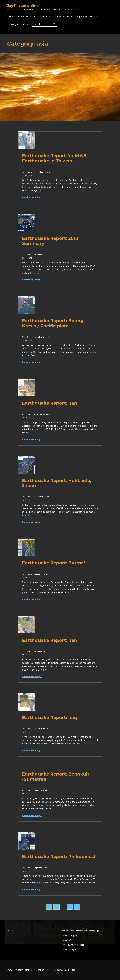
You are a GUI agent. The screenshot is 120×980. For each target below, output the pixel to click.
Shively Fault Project (20, 24)
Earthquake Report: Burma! (54, 563)
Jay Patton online (23, 6)
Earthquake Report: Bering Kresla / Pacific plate (53, 323)
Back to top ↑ (71, 970)
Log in (10, 930)
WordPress (52, 970)
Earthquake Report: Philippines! (59, 856)
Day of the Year (77, 945)
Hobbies (94, 16)
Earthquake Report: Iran (50, 403)
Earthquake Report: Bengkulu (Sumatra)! (56, 777)
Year (72, 940)
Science (61, 16)
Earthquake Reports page (87, 931)
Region (74, 949)
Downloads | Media (77, 16)
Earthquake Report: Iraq (50, 717)
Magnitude (75, 935)
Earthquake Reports (44, 16)
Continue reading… (32, 197)
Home (12, 16)
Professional (24, 16)
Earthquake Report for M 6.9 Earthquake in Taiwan (54, 158)
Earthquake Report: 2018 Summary (50, 241)
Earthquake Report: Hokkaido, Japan (57, 483)
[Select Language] (44, 24)
